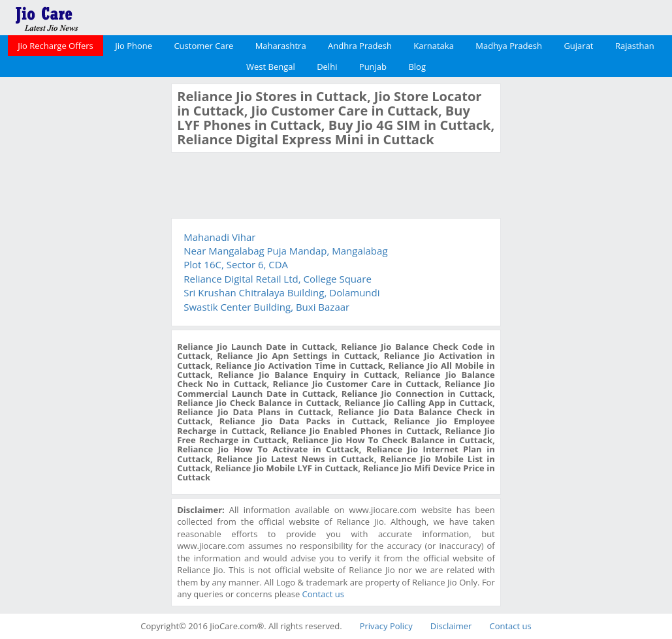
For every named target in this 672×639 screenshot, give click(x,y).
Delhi (327, 67)
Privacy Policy (386, 626)
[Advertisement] (84, 279)
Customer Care (203, 46)
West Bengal (271, 67)
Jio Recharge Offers (55, 46)
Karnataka (434, 46)
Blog (417, 67)
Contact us (323, 594)
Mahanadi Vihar (219, 237)
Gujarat (578, 46)
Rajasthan (635, 46)
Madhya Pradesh (509, 46)
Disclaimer (451, 626)
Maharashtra (281, 46)
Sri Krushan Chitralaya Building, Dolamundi (281, 292)
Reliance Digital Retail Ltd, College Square (278, 279)
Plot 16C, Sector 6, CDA (236, 264)
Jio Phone (134, 46)
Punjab (373, 67)
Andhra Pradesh (360, 46)
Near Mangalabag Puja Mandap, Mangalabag (285, 251)
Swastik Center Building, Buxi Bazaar (266, 307)
